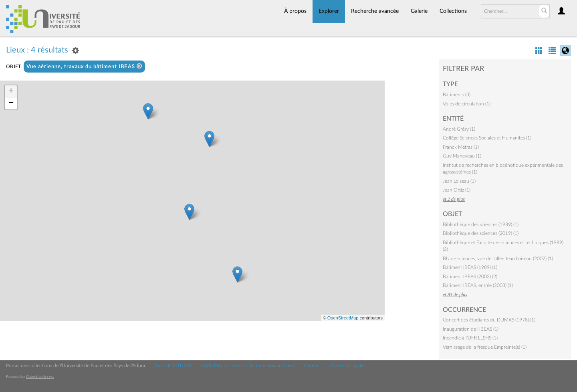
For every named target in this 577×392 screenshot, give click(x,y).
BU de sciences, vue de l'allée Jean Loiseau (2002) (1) (498, 259)
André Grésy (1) (459, 129)
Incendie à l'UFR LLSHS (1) (470, 338)
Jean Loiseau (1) (459, 181)
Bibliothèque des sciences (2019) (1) (481, 233)
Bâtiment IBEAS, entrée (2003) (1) (478, 285)
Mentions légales (348, 366)
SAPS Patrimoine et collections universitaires (248, 366)
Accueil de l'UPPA (173, 366)
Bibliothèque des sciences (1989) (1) (481, 224)
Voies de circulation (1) (467, 104)
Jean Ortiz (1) (457, 190)
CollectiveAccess (40, 377)
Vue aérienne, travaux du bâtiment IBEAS (84, 66)
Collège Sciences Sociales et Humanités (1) (487, 138)
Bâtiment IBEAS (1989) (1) (470, 267)
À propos (295, 11)
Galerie (419, 11)
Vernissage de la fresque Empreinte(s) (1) (485, 347)
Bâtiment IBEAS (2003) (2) (470, 277)
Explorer (329, 11)
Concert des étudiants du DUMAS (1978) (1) (489, 320)
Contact (313, 366)
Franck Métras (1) (461, 147)
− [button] (11, 103)
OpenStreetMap (343, 318)
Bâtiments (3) (457, 95)
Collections (453, 11)
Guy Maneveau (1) (462, 156)
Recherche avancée (375, 11)
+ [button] (11, 91)
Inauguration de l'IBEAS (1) (471, 329)
